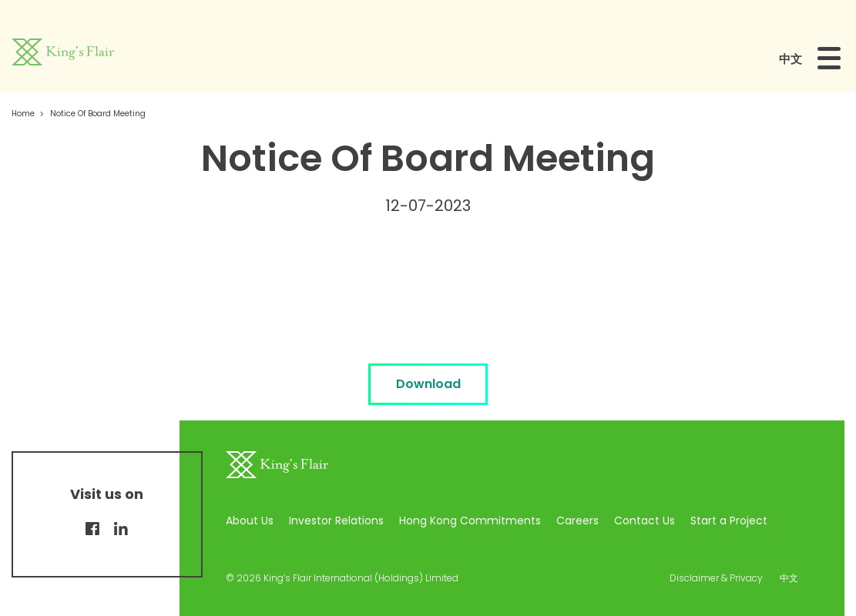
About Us (250, 521)
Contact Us (645, 521)
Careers (577, 521)
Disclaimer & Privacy (716, 578)
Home (23, 114)
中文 (791, 59)
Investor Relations (336, 521)
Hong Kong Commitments (470, 521)
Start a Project (729, 521)
